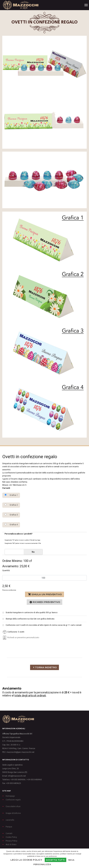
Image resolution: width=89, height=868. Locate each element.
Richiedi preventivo (45, 602)
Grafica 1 (11, 495)
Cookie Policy (11, 837)
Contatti (9, 833)
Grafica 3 (11, 515)
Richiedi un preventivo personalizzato (21, 638)
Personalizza (42, 864)
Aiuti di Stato (11, 845)
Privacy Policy (11, 841)
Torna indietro (45, 667)
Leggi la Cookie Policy (26, 860)
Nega (71, 860)
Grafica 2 (11, 505)
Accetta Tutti (55, 860)
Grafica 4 (11, 524)
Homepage (10, 796)
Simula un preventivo (45, 594)
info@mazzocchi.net (17, 776)
